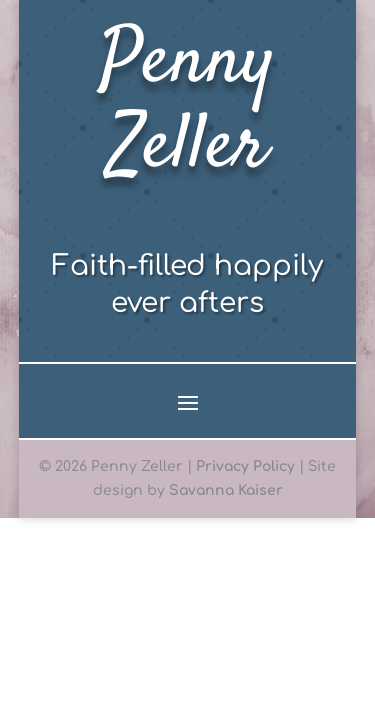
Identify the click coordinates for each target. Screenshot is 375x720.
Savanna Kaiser (226, 490)
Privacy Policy (245, 466)
